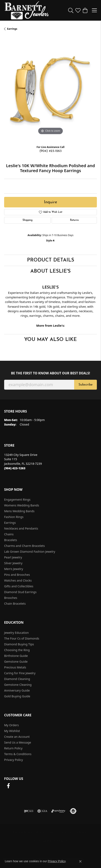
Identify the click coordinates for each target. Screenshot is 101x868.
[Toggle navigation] (94, 10)
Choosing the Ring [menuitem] (17, 650)
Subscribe (86, 385)
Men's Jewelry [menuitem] (14, 569)
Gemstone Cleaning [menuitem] (18, 685)
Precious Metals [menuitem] (15, 667)
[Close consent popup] (80, 861)
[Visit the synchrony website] (58, 811)
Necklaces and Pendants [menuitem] (21, 528)
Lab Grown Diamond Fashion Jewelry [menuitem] (30, 552)
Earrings (12, 29)
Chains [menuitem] (9, 534)
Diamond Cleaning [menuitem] (17, 679)
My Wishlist (12, 731)
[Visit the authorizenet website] (73, 811)
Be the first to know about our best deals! (50, 373)
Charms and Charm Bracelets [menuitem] (24, 546)
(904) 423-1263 (50, 151)
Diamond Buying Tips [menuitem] (19, 644)
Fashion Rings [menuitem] (14, 517)
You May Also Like (50, 340)
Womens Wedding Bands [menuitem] (22, 505)
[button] (71, 10)
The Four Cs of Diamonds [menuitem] (22, 638)
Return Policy (13, 748)
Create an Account (17, 737)
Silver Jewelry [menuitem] (13, 563)
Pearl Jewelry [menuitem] (13, 557)
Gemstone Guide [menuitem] (16, 662)
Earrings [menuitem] (10, 523)
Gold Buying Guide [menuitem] (17, 696)
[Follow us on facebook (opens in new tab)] (8, 786)
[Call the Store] (15, 468)
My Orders (11, 725)
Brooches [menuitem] (11, 598)
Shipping (27, 220)
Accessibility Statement (51, 841)
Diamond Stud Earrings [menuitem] (20, 592)
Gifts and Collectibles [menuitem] (19, 586)
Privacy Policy (14, 760)
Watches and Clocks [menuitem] (18, 580)
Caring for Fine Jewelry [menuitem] (20, 673)
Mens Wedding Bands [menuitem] (19, 511)
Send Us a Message (18, 742)
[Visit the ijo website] (29, 811)
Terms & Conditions (18, 754)
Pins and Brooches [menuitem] (17, 575)
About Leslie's (50, 271)
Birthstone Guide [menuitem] (16, 656)
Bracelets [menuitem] (11, 540)
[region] (50, 89)
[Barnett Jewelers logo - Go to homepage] (27, 10)
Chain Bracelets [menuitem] (15, 604)
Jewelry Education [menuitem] (16, 633)
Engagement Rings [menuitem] (17, 500)
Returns (74, 220)
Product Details (51, 260)
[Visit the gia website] (42, 811)
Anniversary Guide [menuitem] (17, 690)
